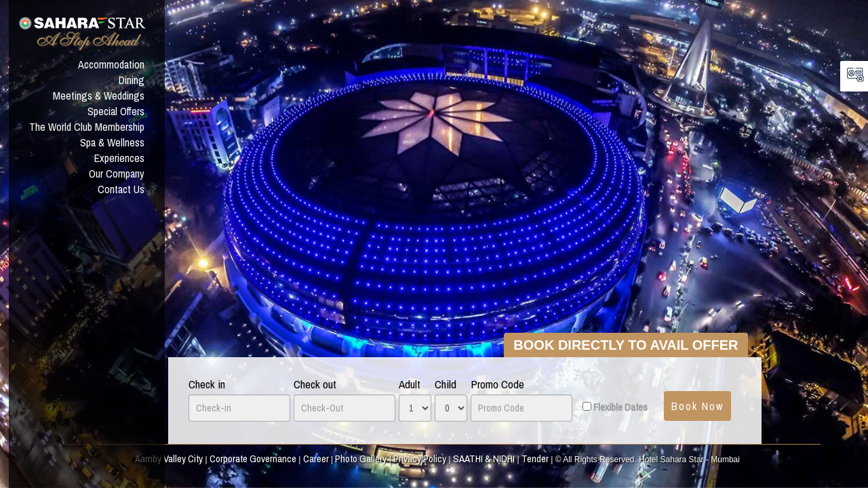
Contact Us (121, 189)
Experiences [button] (119, 158)
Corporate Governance (253, 459)
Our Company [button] (117, 174)
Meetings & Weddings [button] (99, 96)
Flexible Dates (620, 407)
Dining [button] (132, 80)
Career (316, 459)
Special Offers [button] (116, 111)
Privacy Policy (420, 459)
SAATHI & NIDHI (484, 459)
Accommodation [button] (111, 64)
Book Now (697, 406)
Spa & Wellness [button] (112, 142)
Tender (535, 459)
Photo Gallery (361, 459)
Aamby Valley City (169, 459)
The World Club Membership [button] (87, 127)
